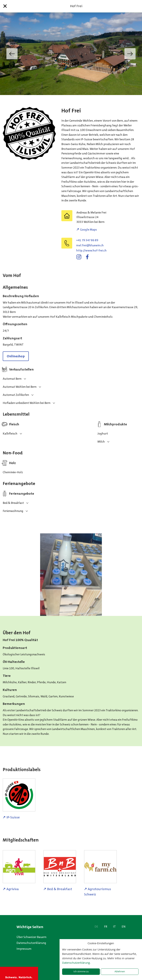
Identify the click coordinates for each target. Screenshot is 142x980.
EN (124, 927)
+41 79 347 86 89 (87, 240)
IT (114, 927)
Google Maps (88, 230)
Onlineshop (16, 356)
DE (96, 927)
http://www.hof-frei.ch (91, 250)
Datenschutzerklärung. (76, 963)
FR (106, 927)
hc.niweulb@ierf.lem (90, 245)
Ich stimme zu (81, 971)
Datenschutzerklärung (31, 943)
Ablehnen (120, 971)
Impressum (24, 949)
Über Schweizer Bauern (31, 937)
